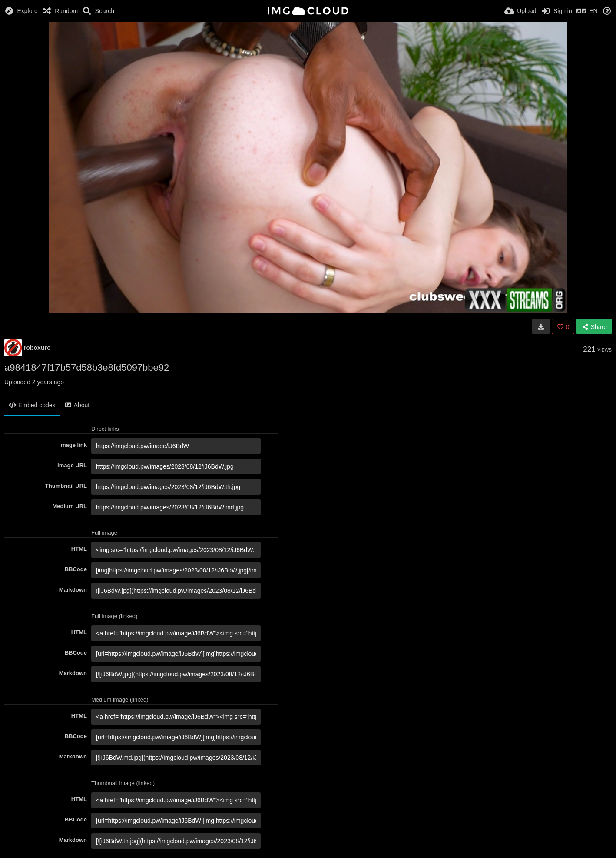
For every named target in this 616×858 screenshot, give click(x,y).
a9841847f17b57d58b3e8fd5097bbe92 (87, 367)
